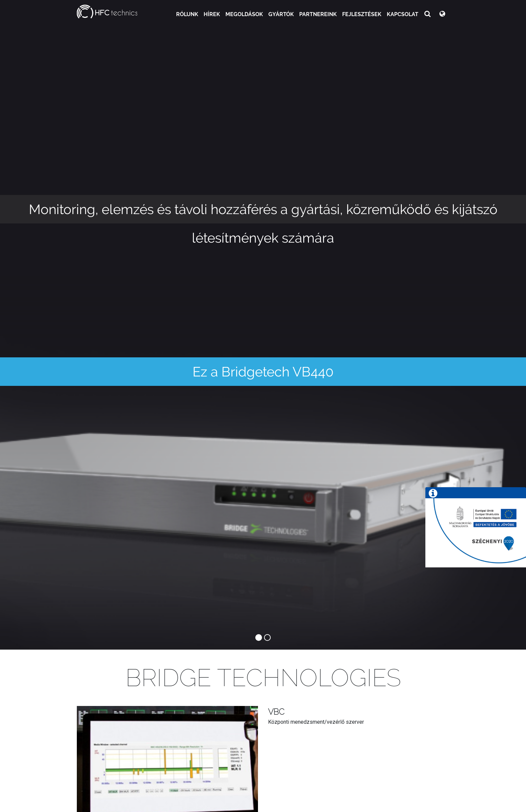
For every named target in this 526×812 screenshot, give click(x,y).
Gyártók (281, 14)
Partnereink (318, 14)
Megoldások (244, 14)
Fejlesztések (362, 14)
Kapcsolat (403, 14)
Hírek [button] (212, 14)
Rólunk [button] (187, 14)
